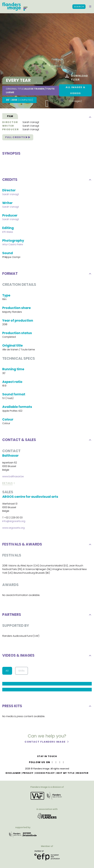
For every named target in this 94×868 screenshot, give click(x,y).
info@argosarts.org (14, 522)
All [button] (7, 672)
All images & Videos (75, 90)
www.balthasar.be (13, 478)
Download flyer (77, 78)
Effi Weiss (8, 233)
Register (82, 773)
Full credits (18, 137)
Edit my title (66, 773)
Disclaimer (13, 773)
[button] (90, 7)
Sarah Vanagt (31, 122)
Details (7, 484)
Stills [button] (22, 672)
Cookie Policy (45, 773)
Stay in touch (47, 756)
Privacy (28, 773)
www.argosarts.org (13, 529)
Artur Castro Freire (13, 245)
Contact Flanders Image (45, 743)
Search (79, 7)
